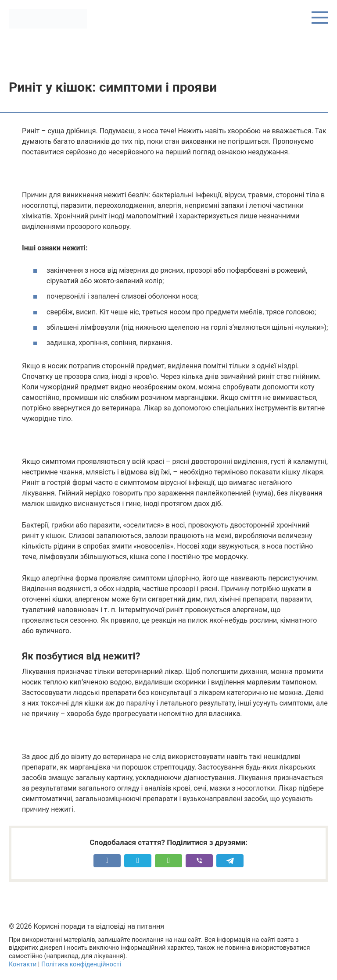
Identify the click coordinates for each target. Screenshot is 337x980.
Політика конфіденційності (81, 964)
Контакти (23, 964)
